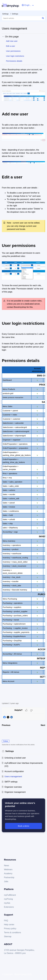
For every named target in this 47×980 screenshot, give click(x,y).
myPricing (8, 899)
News (7, 866)
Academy (8, 873)
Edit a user (11, 46)
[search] (23, 18)
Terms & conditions (12, 933)
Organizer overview (13, 787)
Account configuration (14, 771)
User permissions (13, 51)
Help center (9, 925)
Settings (5, 14)
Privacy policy (10, 929)
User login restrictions (15, 56)
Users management (13, 776)
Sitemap (8, 936)
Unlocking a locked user (15, 758)
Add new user (12, 41)
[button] (28, 5)
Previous (6, 725)
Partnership (9, 877)
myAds (7, 903)
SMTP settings (11, 782)
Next (43, 725)
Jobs (6, 881)
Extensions (9, 907)
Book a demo (24, 826)
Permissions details (14, 61)
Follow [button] (6, 741)
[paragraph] (23, 384)
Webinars (8, 869)
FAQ (6, 921)
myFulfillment (10, 895)
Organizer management (15, 792)
